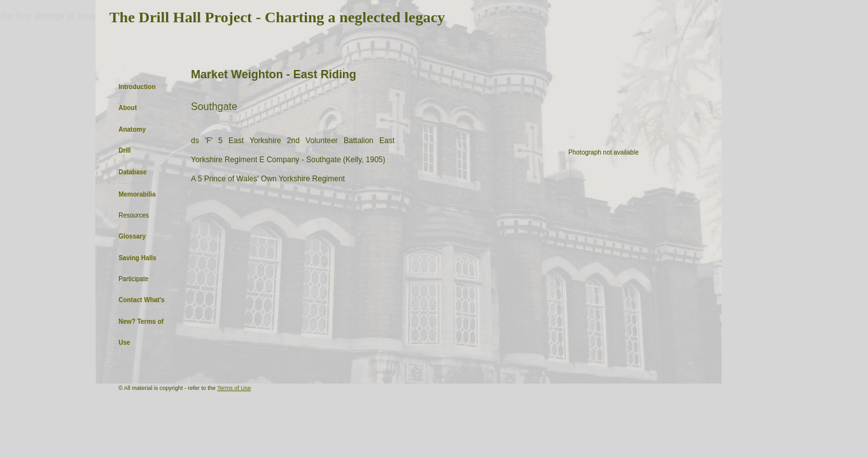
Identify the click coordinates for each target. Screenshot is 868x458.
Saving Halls (137, 258)
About (128, 108)
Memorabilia (137, 194)
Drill (124, 150)
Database (132, 172)
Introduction (137, 87)
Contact (130, 300)
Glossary (132, 236)
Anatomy (132, 129)
